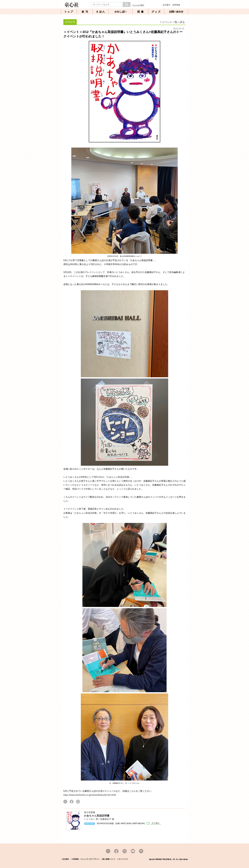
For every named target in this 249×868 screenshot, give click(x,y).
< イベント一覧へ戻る (172, 22)
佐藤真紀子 (106, 819)
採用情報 (176, 5)
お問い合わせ (176, 12)
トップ (69, 12)
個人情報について (109, 859)
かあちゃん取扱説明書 (97, 816)
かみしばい (120, 12)
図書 (141, 12)
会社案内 (166, 5)
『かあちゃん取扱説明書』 (118, 477)
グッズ (156, 12)
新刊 (85, 12)
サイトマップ (123, 859)
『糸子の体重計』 (110, 513)
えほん (101, 12)
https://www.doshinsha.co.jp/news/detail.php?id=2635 (90, 795)
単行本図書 (90, 812)
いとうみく (90, 819)
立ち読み (154, 823)
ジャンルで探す (138, 5)
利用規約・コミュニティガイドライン (86, 859)
